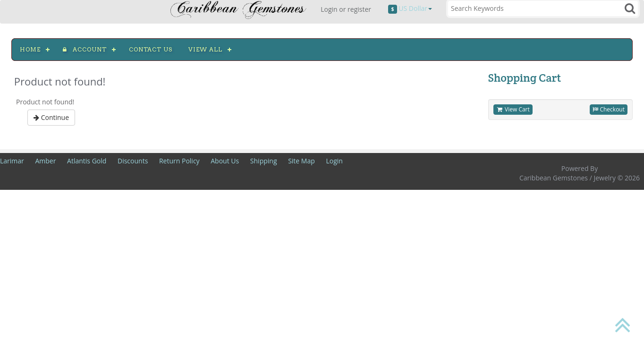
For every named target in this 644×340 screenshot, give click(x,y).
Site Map (301, 161)
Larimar (12, 161)
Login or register (346, 9)
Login (334, 161)
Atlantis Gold (87, 161)
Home (30, 49)
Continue (51, 117)
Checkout (609, 109)
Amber (45, 161)
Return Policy (179, 161)
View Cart (513, 109)
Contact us (151, 49)
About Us (225, 161)
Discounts (133, 161)
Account (85, 49)
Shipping (264, 161)
